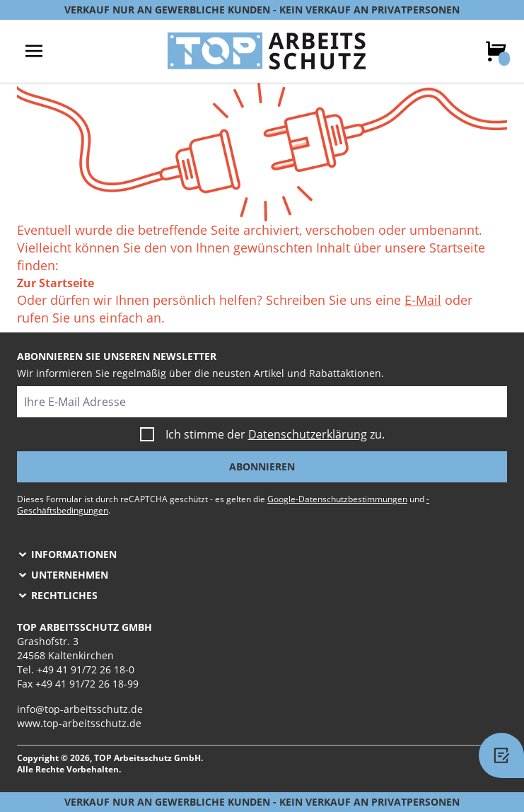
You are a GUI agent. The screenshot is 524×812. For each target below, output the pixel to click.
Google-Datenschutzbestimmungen (337, 499)
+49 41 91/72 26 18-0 (86, 669)
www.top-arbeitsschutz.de (79, 723)
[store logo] (267, 51)
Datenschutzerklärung (308, 434)
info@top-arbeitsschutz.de (80, 709)
